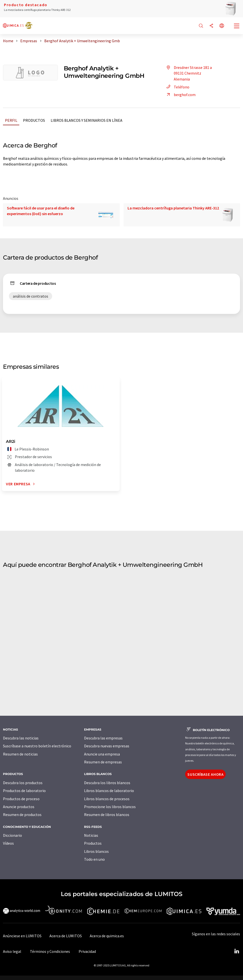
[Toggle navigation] (237, 26)
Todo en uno (94, 859)
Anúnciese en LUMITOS (22, 936)
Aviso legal (12, 951)
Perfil (11, 120)
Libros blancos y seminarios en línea (87, 120)
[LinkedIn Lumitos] (237, 951)
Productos (34, 120)
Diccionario (12, 835)
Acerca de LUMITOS (66, 936)
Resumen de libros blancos (107, 815)
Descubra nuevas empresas (107, 746)
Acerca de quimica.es (107, 936)
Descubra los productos (23, 783)
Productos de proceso (21, 799)
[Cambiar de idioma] (222, 26)
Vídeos (8, 843)
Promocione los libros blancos (110, 807)
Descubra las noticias (21, 738)
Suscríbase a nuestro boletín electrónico (37, 746)
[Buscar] (201, 26)
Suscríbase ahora (205, 774)
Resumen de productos (22, 815)
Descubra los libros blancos (107, 783)
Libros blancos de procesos (107, 799)
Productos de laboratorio (24, 791)
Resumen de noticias (20, 754)
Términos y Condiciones (50, 951)
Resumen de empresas (103, 762)
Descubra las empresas (103, 738)
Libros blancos (96, 851)
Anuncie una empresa (102, 754)
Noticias (91, 835)
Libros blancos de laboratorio (109, 791)
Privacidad (87, 951)
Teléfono (177, 87)
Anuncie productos (19, 807)
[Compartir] (211, 26)
